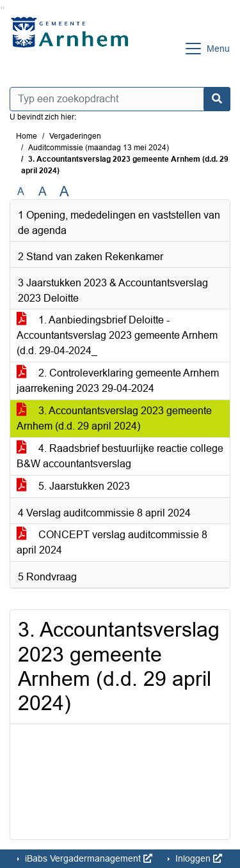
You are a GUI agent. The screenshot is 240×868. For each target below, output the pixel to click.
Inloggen (197, 858)
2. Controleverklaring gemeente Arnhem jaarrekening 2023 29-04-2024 (118, 381)
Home (27, 136)
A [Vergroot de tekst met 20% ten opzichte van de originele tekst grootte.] (43, 191)
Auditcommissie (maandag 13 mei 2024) (99, 148)
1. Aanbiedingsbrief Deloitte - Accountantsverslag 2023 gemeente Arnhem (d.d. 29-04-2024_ (117, 335)
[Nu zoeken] (217, 99)
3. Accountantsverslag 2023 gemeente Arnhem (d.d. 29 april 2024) (114, 418)
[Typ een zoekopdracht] (120, 99)
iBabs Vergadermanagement (87, 858)
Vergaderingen (75, 136)
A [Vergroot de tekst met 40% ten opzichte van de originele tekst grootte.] (64, 192)
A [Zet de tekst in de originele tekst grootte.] (21, 191)
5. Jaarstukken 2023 (73, 486)
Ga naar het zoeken (2, 8)
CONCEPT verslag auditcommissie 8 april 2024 (112, 542)
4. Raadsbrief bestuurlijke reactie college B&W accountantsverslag (120, 456)
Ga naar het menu (4, 8)
